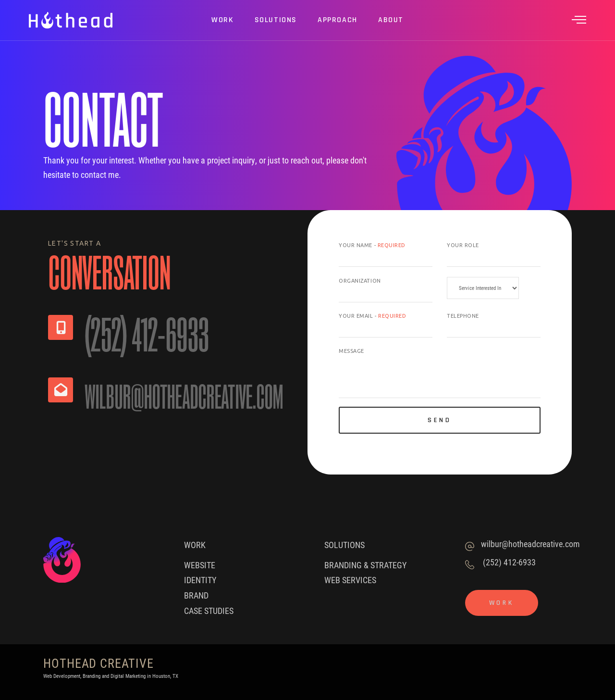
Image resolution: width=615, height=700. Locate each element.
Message (351, 351)
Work (195, 545)
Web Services (350, 580)
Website (200, 565)
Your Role (463, 245)
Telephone (463, 316)
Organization (360, 281)
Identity (200, 580)
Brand (196, 595)
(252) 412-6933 (509, 562)
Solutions (344, 545)
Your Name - (372, 245)
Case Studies (209, 611)
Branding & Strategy (365, 565)
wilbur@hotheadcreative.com (530, 544)
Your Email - (373, 316)
